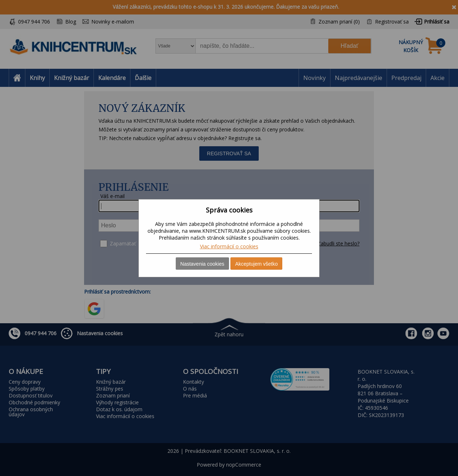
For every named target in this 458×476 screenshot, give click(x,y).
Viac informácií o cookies (229, 246)
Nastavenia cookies (202, 264)
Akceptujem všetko (257, 264)
